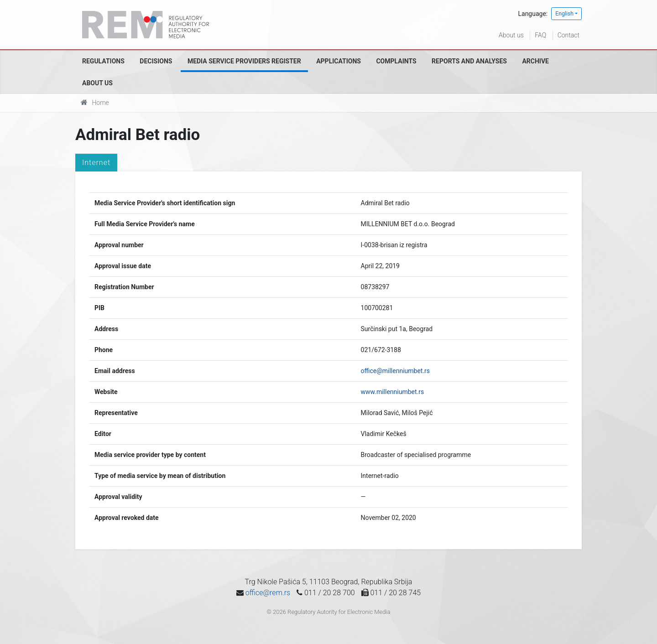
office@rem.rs (268, 593)
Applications (339, 61)
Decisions (156, 61)
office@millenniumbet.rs (396, 371)
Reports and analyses (469, 61)
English (564, 14)
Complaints (396, 61)
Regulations (103, 61)
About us (511, 35)
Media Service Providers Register (244, 61)
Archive (535, 61)
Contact (568, 35)
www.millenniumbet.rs (393, 392)
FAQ (540, 35)
